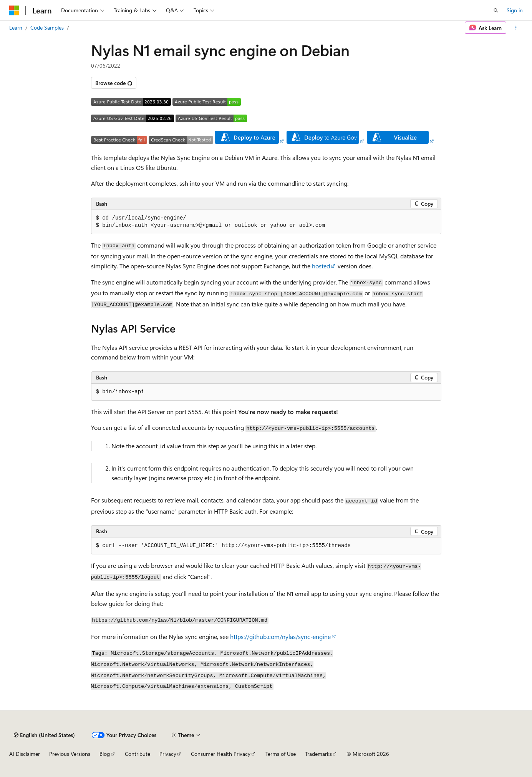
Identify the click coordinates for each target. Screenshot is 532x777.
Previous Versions (70, 754)
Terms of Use (281, 754)
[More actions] (516, 28)
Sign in (515, 10)
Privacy (168, 754)
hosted (321, 266)
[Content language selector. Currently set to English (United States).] (44, 735)
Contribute (138, 754)
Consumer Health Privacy (221, 754)
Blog (105, 754)
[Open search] (496, 10)
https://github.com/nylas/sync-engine (280, 636)
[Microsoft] (14, 10)
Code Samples (47, 27)
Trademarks (318, 754)
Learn (16, 27)
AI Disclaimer (25, 754)
